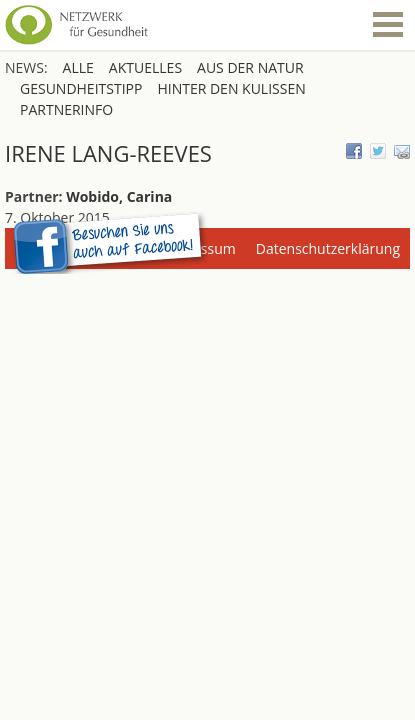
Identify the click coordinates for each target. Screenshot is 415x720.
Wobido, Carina (119, 196)
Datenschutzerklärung (328, 248)
